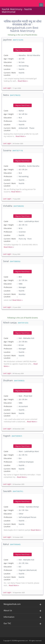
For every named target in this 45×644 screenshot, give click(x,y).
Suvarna (13, 150)
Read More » (23, 81)
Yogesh (13, 436)
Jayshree (13, 40)
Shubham (14, 380)
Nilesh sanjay (16, 323)
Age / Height (9, 59)
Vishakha (13, 206)
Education (8, 62)
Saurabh (13, 491)
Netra (12, 95)
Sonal (12, 261)
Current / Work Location (10, 74)
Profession (8, 66)
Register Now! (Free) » (22, 50)
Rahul (12, 544)
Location (7, 69)
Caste (6, 55)
